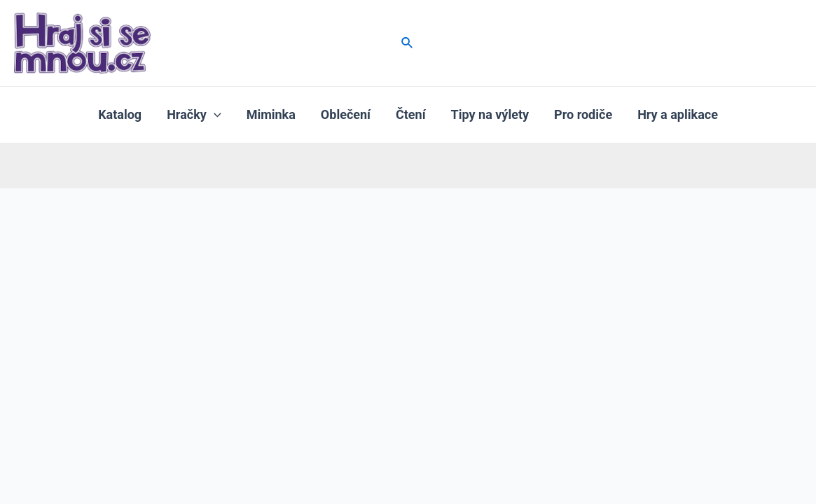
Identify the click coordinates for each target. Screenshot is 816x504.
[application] (214, 115)
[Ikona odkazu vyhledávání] (408, 43)
